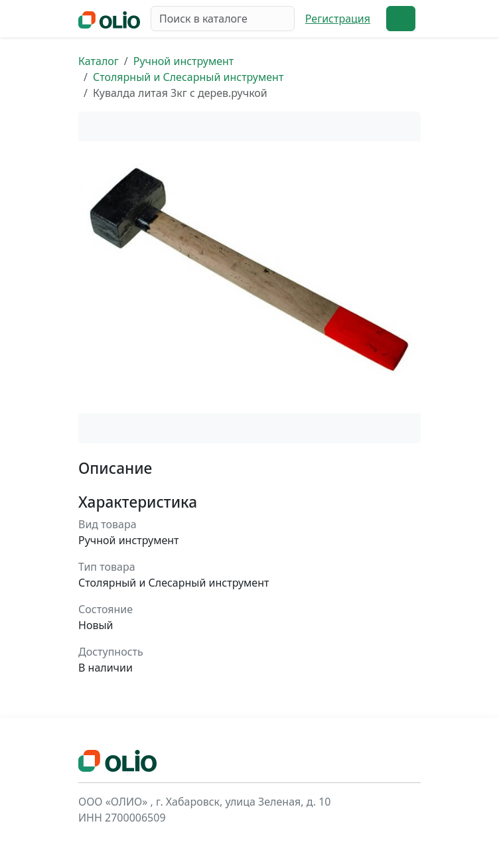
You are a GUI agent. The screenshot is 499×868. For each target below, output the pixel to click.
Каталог (99, 61)
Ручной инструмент (184, 61)
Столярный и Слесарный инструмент (188, 77)
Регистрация (338, 19)
